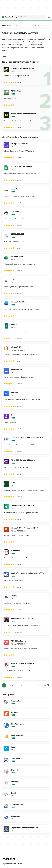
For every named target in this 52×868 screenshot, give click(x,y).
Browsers (19, 26)
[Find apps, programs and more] (30, 17)
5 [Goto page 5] (39, 685)
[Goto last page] (46, 685)
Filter (5, 56)
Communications (28, 26)
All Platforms (7, 26)
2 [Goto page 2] (13, 685)
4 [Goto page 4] (30, 685)
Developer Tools (40, 26)
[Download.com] (7, 17)
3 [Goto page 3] (21, 685)
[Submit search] (16, 17)
